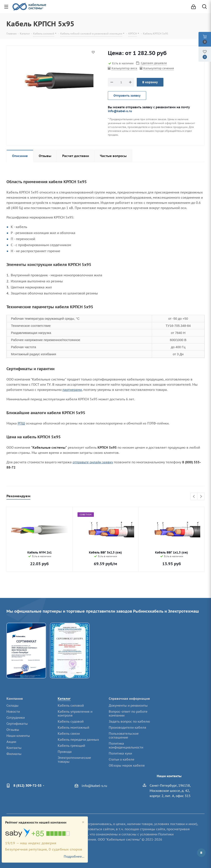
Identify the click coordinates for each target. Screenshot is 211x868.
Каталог (64, 699)
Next (201, 497)
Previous (194, 497)
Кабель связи (69, 734)
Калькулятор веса (124, 68)
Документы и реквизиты (128, 705)
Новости (13, 712)
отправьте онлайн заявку (93, 462)
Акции (11, 742)
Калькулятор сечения (159, 68)
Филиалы (14, 754)
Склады (12, 705)
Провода (65, 752)
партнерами (72, 390)
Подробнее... (74, 856)
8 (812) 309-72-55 (27, 785)
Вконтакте (201, 853)
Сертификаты (17, 724)
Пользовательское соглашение (124, 735)
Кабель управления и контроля (75, 713)
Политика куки (120, 753)
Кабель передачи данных (78, 740)
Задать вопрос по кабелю (129, 721)
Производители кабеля (127, 727)
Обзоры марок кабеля (127, 765)
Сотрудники (16, 718)
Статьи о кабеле (122, 759)
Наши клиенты (18, 736)
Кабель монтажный (73, 727)
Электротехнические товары (74, 760)
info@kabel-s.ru (120, 111)
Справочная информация (129, 699)
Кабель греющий (71, 746)
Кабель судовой (71, 721)
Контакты (14, 748)
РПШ (21, 423)
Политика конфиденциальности (126, 745)
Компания (15, 699)
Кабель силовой (71, 705)
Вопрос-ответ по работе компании (128, 713)
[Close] (83, 822)
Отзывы (13, 730)
